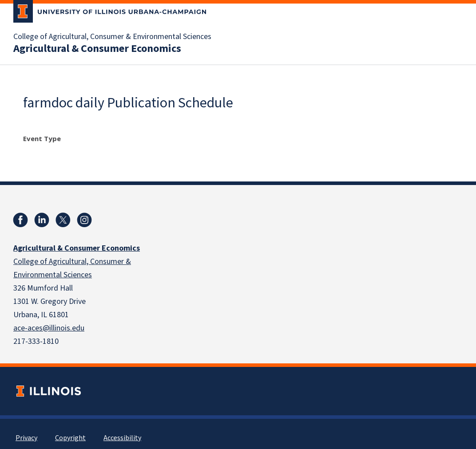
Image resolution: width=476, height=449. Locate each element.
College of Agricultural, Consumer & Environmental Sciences (112, 37)
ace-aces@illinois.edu (49, 328)
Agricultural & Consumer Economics (97, 49)
